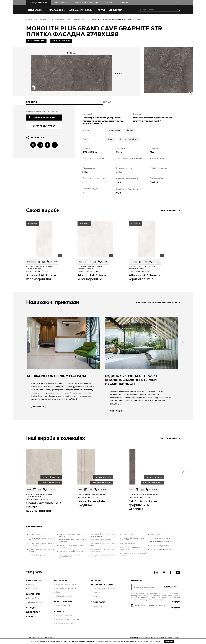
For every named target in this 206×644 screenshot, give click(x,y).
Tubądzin (30, 19)
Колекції (32, 585)
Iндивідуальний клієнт (39, 3)
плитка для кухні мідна (160, 538)
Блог (58, 592)
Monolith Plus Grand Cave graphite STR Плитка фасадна (115, 19)
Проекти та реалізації (66, 588)
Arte (95, 597)
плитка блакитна (127, 544)
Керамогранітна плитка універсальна (68, 19)
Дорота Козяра (35, 602)
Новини (96, 581)
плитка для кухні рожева (100, 540)
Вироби (42, 19)
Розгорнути (175, 602)
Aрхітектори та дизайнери (87, 3)
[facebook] (47, 145)
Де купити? (33, 612)
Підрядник (123, 3)
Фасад (111, 139)
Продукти (33, 588)
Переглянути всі (170, 211)
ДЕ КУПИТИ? (116, 10)
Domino (97, 593)
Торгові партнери (61, 3)
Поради (102, 10)
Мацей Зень (34, 598)
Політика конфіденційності (168, 638)
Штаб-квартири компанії (68, 619)
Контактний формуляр (66, 616)
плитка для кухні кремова (161, 542)
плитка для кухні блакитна (71, 551)
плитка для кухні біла (159, 546)
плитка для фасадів (129, 534)
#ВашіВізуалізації (64, 596)
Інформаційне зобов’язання (143, 638)
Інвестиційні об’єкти (129, 139)
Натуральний (114, 130)
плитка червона (157, 534)
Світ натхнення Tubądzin (67, 585)
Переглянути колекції (147, 121)
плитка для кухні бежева (40, 555)
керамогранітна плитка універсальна (70, 556)
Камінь (130, 130)
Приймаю (169, 641)
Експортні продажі (65, 623)
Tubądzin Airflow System (104, 589)
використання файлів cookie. (83, 641)
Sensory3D (98, 606)
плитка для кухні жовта (160, 549)
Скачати (31, 616)
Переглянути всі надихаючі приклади (157, 303)
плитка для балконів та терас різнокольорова (103, 535)
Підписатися (170, 587)
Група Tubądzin (63, 606)
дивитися (39, 406)
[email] (33, 145)
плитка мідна (35, 534)
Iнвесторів (109, 3)
